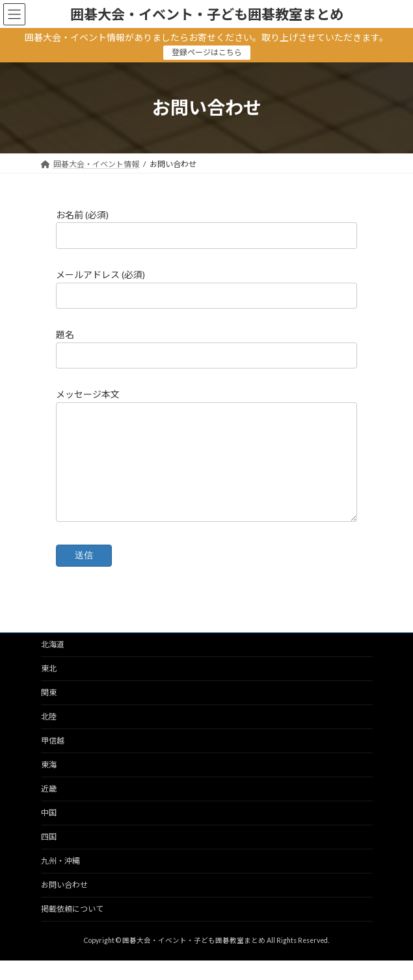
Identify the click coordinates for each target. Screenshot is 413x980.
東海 (49, 784)
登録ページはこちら (207, 52)
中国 (49, 832)
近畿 (49, 808)
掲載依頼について (72, 928)
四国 (49, 856)
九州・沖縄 (60, 880)
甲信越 (53, 760)
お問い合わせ (64, 904)
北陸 (49, 736)
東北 (49, 688)
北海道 (53, 664)
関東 (49, 712)
